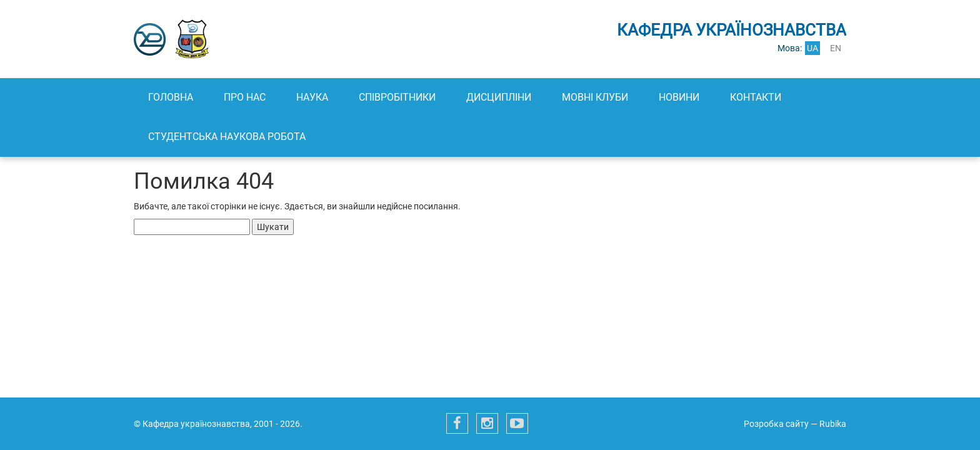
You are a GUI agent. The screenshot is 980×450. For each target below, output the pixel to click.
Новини (679, 97)
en (836, 48)
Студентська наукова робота (227, 137)
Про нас (245, 97)
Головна (171, 97)
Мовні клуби (595, 97)
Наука (312, 97)
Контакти (756, 97)
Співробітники (397, 97)
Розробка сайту (776, 424)
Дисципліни (499, 97)
